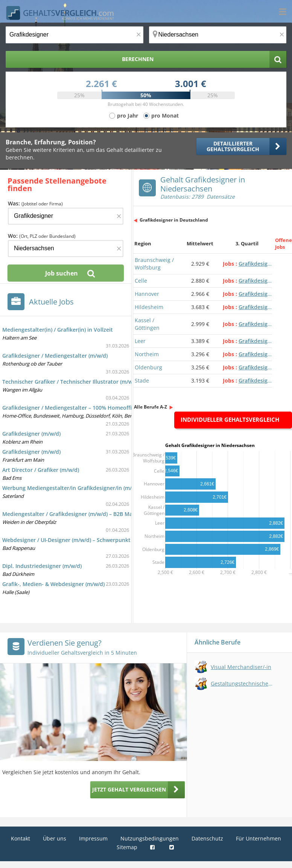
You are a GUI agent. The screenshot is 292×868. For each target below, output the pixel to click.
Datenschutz (207, 838)
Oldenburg (148, 367)
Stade (142, 380)
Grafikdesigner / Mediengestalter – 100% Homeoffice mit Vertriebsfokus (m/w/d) (105, 408)
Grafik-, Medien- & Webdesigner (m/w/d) (53, 584)
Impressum (93, 838)
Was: (35, 203)
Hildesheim (149, 307)
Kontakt (21, 838)
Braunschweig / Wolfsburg (154, 264)
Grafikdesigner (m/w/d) (31, 434)
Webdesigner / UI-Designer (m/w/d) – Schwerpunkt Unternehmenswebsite (96, 540)
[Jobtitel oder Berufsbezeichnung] (75, 35)
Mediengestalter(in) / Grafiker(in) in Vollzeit (58, 330)
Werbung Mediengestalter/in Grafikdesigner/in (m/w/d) (72, 488)
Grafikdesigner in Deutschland (174, 220)
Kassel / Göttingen (147, 324)
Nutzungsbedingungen (150, 838)
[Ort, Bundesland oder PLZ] (218, 35)
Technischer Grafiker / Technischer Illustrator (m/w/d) (71, 382)
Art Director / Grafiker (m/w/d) (41, 470)
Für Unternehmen (259, 838)
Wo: (42, 236)
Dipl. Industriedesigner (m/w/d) (42, 566)
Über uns (55, 838)
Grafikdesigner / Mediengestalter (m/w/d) (55, 356)
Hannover (147, 294)
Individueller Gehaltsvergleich (230, 419)
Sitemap (127, 847)
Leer (140, 341)
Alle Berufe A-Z (151, 407)
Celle (141, 281)
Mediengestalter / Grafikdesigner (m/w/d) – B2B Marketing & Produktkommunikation (111, 514)
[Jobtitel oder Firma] (66, 216)
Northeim (147, 354)
